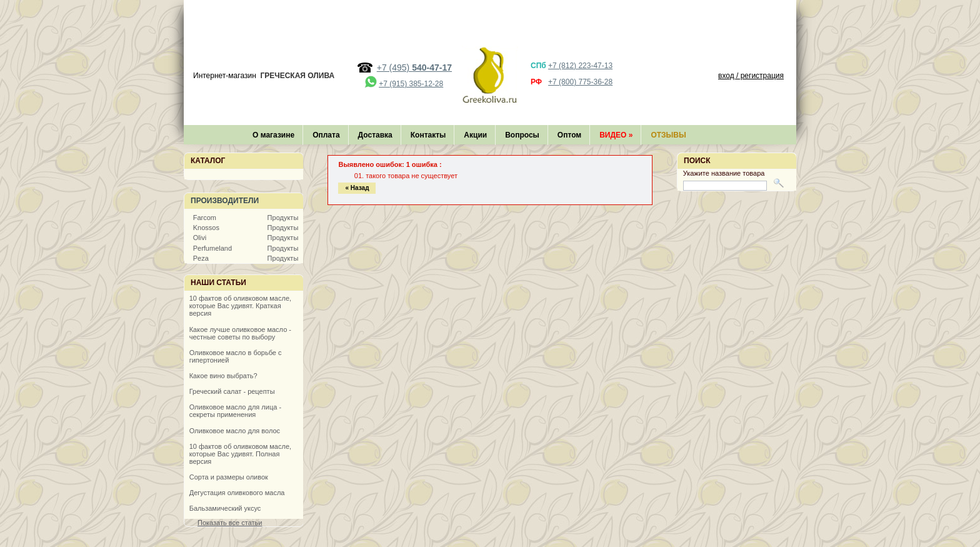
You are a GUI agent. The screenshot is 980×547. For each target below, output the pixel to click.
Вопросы (522, 135)
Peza (201, 258)
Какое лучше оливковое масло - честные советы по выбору (240, 333)
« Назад (357, 188)
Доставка (375, 135)
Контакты (428, 135)
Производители (225, 201)
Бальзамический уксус (225, 508)
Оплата (326, 135)
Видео (616, 135)
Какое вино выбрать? (223, 376)
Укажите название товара (724, 173)
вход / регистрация (751, 76)
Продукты (283, 218)
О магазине (273, 135)
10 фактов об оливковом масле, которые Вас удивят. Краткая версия (240, 306)
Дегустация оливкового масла (237, 493)
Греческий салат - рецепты (232, 391)
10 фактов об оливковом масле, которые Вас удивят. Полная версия (240, 454)
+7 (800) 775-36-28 (580, 82)
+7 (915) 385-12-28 (411, 84)
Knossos (206, 228)
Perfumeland (212, 248)
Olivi (200, 238)
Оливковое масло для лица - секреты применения (235, 411)
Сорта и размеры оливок (229, 477)
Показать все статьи (230, 523)
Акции (475, 135)
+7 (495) (414, 68)
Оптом (569, 135)
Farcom (205, 218)
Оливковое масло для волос (235, 431)
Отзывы (668, 135)
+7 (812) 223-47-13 (580, 66)
